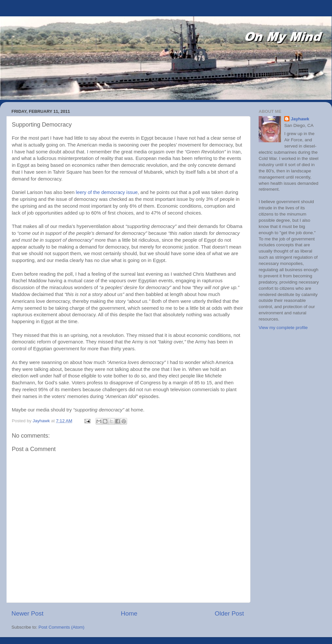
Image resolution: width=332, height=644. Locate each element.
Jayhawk (300, 119)
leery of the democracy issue (107, 192)
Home (129, 613)
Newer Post (28, 613)
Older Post (229, 613)
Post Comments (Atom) (62, 627)
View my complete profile (283, 328)
